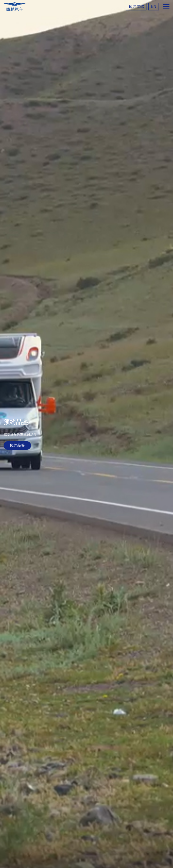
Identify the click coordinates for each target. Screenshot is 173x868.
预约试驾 (136, 7)
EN (154, 7)
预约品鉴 (17, 445)
